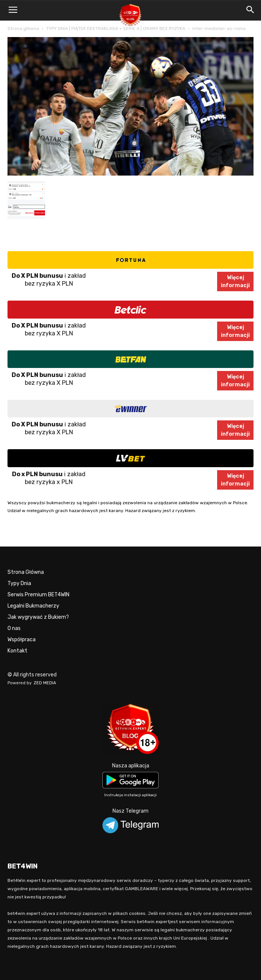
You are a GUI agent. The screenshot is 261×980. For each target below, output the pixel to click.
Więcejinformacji (235, 281)
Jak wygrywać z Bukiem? (38, 617)
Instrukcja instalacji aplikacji (130, 795)
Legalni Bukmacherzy (33, 606)
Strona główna (23, 28)
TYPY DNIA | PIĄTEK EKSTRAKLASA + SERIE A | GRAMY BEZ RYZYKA (116, 28)
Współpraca (22, 640)
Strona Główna (26, 572)
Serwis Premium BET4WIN (38, 595)
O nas (14, 628)
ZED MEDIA (45, 683)
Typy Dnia (19, 583)
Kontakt (17, 651)
